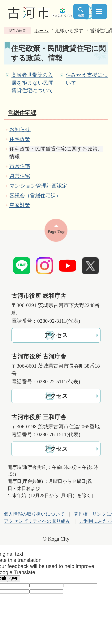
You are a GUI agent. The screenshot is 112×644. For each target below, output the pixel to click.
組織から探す (69, 31)
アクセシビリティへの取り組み (37, 521)
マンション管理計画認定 (38, 186)
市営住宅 (20, 166)
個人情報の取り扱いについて (34, 514)
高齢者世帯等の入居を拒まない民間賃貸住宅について (32, 83)
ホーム (41, 31)
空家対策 (20, 205)
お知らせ (20, 129)
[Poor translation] (14, 579)
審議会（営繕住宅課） (35, 196)
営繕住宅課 (22, 113)
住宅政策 (20, 139)
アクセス (56, 335)
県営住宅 (20, 176)
